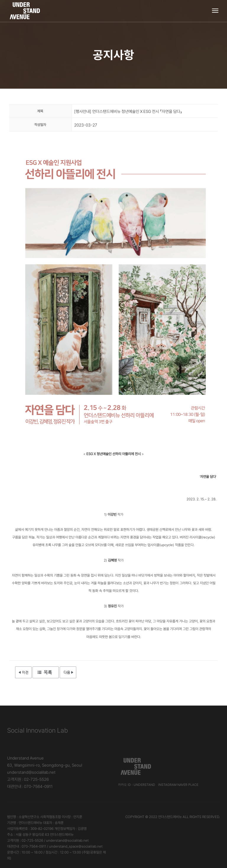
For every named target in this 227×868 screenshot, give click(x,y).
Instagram (167, 785)
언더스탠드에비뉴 (170, 817)
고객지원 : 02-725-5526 (28, 779)
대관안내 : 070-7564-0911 (30, 786)
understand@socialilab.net (31, 772)
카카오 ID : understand (137, 785)
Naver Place (188, 785)
